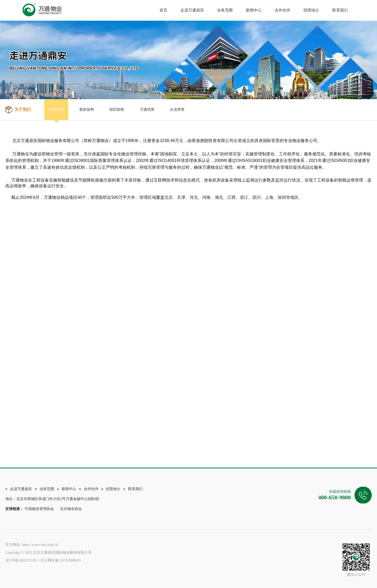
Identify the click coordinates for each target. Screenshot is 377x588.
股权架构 (87, 110)
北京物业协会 (71, 509)
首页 (163, 10)
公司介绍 (56, 110)
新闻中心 (254, 10)
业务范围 (225, 10)
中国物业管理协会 (39, 509)
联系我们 (340, 10)
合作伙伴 (282, 10)
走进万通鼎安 (192, 10)
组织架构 (117, 110)
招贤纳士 (311, 10)
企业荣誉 (177, 110)
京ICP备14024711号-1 (22, 560)
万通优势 (147, 110)
